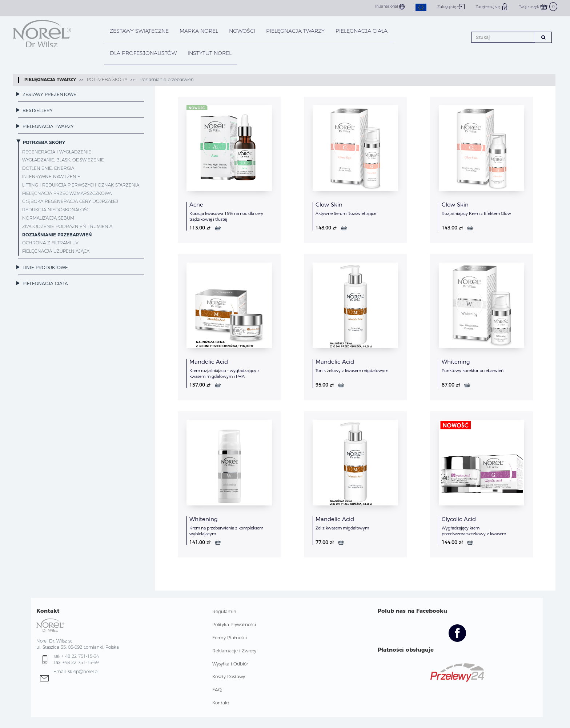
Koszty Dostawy (229, 677)
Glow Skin (329, 205)
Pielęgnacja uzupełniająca (56, 251)
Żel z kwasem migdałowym (342, 528)
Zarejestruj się (492, 7)
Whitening (456, 362)
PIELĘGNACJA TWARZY (295, 31)
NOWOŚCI (242, 31)
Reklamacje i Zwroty (234, 651)
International (390, 7)
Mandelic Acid (209, 362)
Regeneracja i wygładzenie (57, 152)
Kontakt (221, 703)
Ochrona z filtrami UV (50, 243)
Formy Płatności (230, 638)
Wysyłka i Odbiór (230, 664)
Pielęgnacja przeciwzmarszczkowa (67, 193)
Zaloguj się (451, 7)
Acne (196, 205)
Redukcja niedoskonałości (56, 210)
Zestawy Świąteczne (139, 31)
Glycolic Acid (459, 519)
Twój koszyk (538, 7)
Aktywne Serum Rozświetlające (346, 213)
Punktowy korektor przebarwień (473, 371)
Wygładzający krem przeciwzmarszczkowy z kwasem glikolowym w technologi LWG (474, 534)
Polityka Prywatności (234, 625)
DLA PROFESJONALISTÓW (143, 53)
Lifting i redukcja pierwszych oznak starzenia (81, 185)
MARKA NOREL (199, 31)
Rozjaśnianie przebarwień (166, 79)
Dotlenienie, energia (48, 168)
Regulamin (224, 611)
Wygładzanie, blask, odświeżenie (63, 160)
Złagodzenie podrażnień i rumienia (67, 226)
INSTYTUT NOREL (210, 53)
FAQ (217, 690)
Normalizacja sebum (48, 218)
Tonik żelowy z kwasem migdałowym (352, 371)
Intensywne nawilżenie (51, 177)
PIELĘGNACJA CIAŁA (362, 31)
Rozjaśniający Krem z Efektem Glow (476, 213)
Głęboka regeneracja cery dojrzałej (70, 201)
